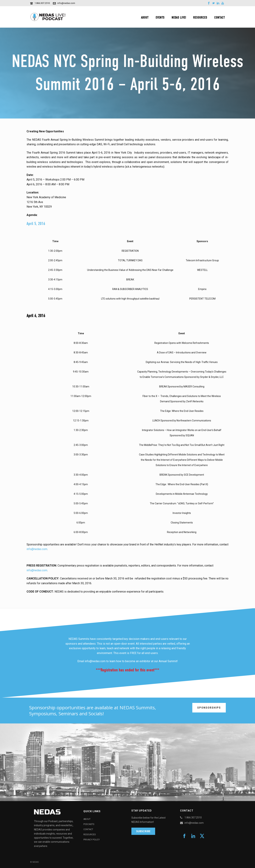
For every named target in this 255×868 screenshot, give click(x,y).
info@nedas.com (66, 3)
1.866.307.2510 (42, 3)
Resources (200, 18)
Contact (220, 18)
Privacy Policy (92, 840)
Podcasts (89, 824)
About (145, 18)
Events (160, 18)
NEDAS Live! (179, 18)
